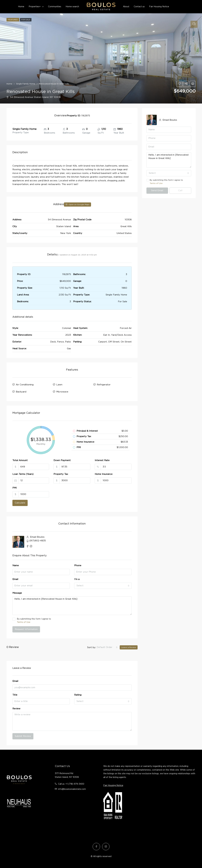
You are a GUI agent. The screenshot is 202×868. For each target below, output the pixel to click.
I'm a (77, 579)
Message (17, 592)
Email (15, 579)
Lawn (59, 385)
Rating (78, 694)
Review (16, 708)
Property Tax (61, 473)
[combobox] (103, 585)
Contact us (139, 7)
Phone (78, 565)
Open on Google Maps (78, 204)
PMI (15, 487)
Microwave (62, 391)
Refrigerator (104, 385)
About (126, 7)
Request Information (26, 629)
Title (15, 694)
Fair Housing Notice (159, 7)
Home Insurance (104, 473)
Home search (72, 7)
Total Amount (20, 460)
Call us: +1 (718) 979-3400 (71, 783)
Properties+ (35, 7)
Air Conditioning (25, 385)
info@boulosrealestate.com (72, 788)
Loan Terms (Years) (23, 473)
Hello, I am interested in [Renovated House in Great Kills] (72, 605)
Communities (55, 7)
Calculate (20, 502)
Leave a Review (129, 647)
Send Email (157, 191)
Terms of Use (24, 621)
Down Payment (62, 460)
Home (21, 7)
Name (16, 565)
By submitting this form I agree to (72, 620)
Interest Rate (102, 460)
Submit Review (23, 735)
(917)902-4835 (38, 540)
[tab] (194, 24)
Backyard (21, 391)
